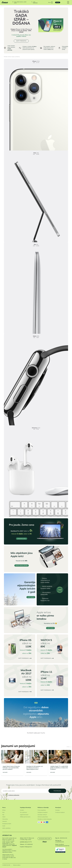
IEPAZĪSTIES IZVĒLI (22, 539)
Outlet (4, 826)
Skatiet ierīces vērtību (22, 565)
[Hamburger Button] (68, 2)
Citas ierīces (5, 819)
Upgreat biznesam (24, 814)
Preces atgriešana (42, 810)
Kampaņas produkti (7, 824)
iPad (3, 812)
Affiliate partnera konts (25, 817)
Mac (3, 814)
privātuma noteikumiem (14, 795)
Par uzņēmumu (23, 812)
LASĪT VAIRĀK (31, 597)
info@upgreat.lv (28, 847)
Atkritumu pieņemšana (43, 817)
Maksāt (57, 2)
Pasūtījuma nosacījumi (43, 812)
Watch (4, 817)
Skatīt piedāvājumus (25, 658)
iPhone (4, 810)
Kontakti (22, 810)
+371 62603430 (35, 2)
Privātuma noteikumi (60, 812)
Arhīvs (69, 747)
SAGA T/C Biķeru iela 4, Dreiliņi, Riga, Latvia (27, 839)
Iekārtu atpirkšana (6, 828)
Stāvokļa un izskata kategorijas (45, 819)
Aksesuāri (5, 821)
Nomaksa (57, 810)
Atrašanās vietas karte (45, 839)
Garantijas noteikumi (42, 814)
